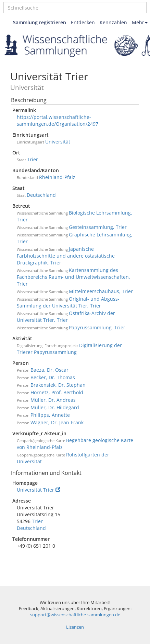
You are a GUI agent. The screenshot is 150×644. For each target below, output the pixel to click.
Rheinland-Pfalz (57, 177)
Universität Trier (39, 490)
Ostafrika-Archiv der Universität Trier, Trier (66, 317)
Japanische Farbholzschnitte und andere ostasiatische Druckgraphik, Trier (66, 256)
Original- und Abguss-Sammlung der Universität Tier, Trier (68, 302)
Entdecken (83, 22)
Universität (58, 142)
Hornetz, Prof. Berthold (57, 392)
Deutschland (41, 195)
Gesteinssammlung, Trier (98, 227)
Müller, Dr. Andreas (53, 400)
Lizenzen (75, 627)
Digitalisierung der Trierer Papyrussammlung (69, 349)
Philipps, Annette (50, 415)
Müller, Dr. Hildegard (55, 407)
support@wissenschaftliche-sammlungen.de (75, 615)
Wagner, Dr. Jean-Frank (57, 422)
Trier (33, 159)
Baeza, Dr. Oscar (49, 370)
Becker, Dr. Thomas (53, 377)
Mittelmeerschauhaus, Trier (101, 291)
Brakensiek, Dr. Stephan (58, 385)
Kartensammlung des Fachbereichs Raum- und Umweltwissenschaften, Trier (73, 277)
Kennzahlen (113, 22)
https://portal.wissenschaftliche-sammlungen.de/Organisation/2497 (58, 120)
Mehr (140, 22)
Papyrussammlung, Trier (97, 327)
